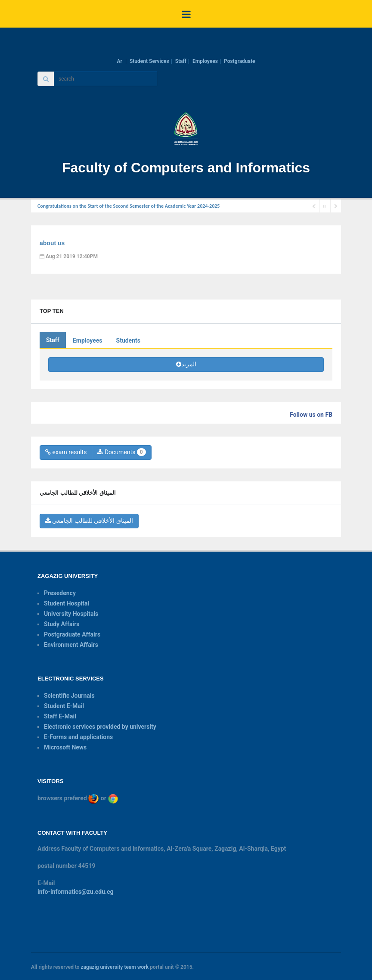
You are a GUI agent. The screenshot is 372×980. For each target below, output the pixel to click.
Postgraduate (240, 61)
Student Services (149, 61)
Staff (181, 61)
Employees (205, 61)
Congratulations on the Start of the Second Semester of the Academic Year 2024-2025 (129, 206)
